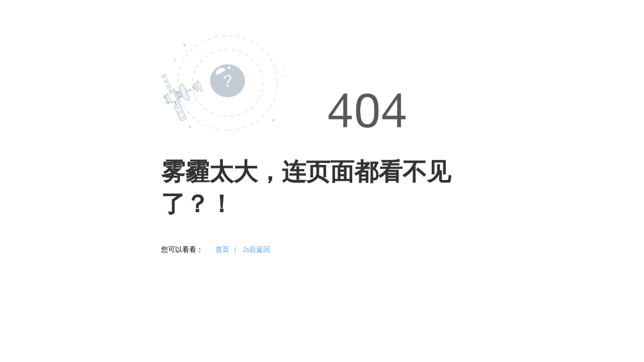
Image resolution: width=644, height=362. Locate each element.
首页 (222, 250)
